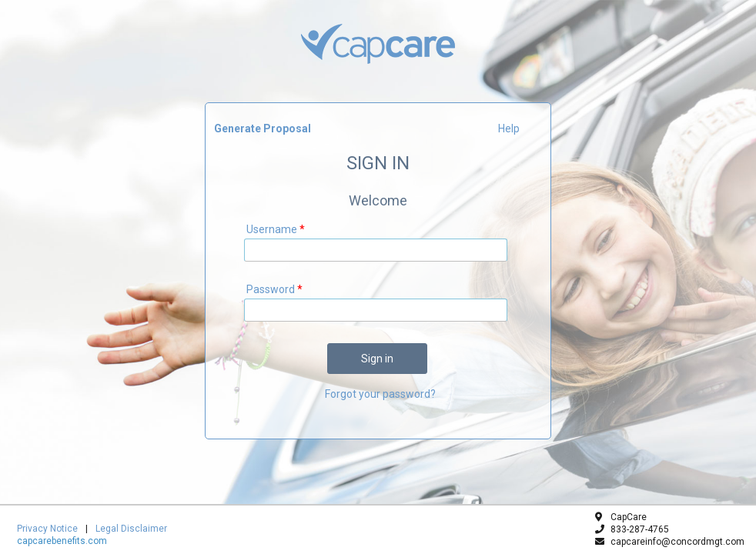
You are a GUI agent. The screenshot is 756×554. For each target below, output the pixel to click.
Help (509, 128)
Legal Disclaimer (131, 529)
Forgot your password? (380, 394)
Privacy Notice (47, 529)
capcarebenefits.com (62, 541)
